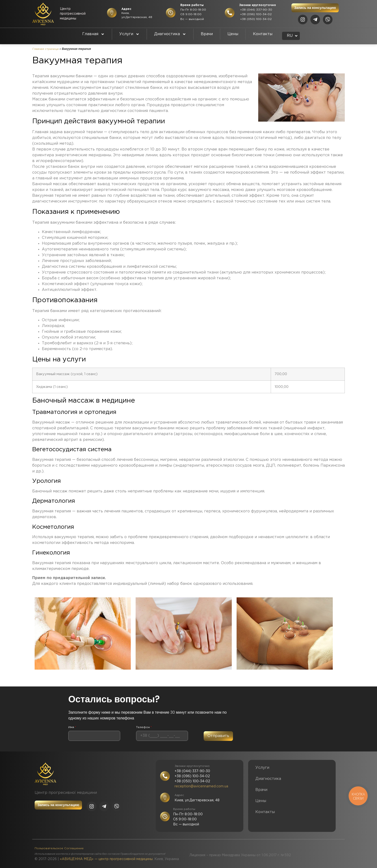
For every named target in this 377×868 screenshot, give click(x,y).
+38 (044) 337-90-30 (256, 10)
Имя (72, 727)
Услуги (129, 34)
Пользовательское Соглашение (59, 848)
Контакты (263, 34)
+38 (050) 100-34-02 (255, 19)
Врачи (207, 34)
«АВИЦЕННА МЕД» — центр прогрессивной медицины (106, 859)
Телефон (144, 727)
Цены (233, 34)
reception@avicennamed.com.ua (201, 786)
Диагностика (170, 34)
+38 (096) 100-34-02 (255, 14)
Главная (93, 34)
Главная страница (45, 49)
